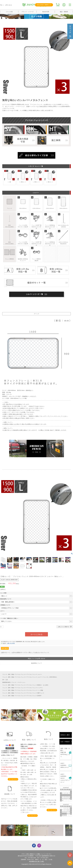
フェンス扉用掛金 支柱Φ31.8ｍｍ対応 (50, 221)
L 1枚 (10, 176)
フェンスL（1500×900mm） (50, 677)
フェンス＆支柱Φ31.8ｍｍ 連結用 (23, 220)
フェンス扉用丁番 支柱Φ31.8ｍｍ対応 (36, 221)
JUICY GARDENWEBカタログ (65, 765)
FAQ (1, 5)
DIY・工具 (5, 680)
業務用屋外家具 (6, 682)
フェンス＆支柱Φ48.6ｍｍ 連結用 (23, 237)
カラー (3, 611)
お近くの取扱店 (65, 742)
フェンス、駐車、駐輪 (8, 674)
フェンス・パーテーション (19, 682)
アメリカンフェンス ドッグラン (35, 688)
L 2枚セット (23, 176)
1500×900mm (50, 203)
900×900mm (23, 203)
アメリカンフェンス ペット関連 (35, 690)
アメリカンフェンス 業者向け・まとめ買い (38, 685)
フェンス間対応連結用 (36, 254)
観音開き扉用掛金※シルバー (23, 254)
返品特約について (36, 663)
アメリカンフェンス (20, 674)
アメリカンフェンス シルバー (34, 674)
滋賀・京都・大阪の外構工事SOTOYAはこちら (65, 752)
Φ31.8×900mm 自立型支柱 (63, 220)
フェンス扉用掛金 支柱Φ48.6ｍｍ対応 (50, 238)
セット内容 (4, 593)
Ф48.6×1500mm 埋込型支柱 (63, 237)
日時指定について (6, 605)
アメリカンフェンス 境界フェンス (35, 693)
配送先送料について (6, 599)
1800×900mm (63, 203)
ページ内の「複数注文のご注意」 (10, 618)
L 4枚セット (50, 176)
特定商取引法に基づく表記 (36, 861)
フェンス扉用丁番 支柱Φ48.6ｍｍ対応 (36, 238)
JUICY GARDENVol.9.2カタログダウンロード (65, 778)
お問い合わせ (9, 5)
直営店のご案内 (65, 735)
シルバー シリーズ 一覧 (36, 294)
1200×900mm (36, 203)
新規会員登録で (44, 5)
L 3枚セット (36, 176)
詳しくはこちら (13, 779)
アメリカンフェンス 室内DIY (34, 696)
